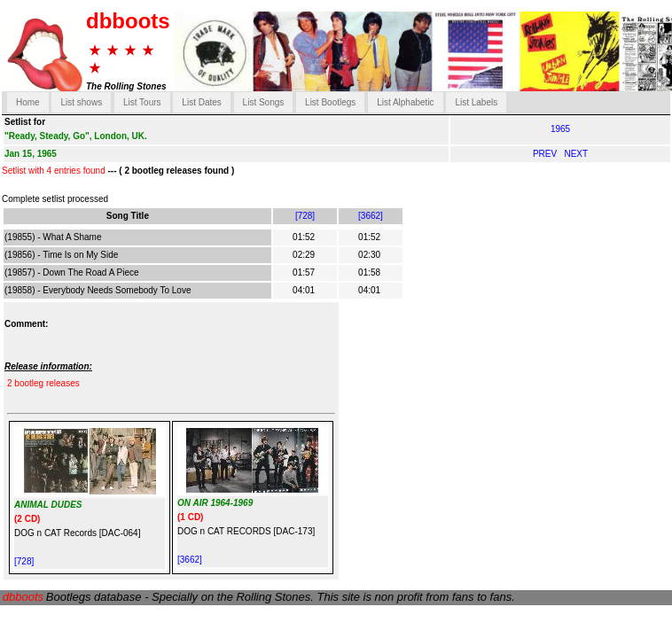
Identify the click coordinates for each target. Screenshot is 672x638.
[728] (305, 216)
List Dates (201, 102)
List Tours (142, 102)
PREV (546, 154)
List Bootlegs (330, 102)
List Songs (264, 102)
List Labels (476, 102)
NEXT (576, 154)
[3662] (371, 216)
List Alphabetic (406, 102)
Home (28, 102)
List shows (81, 102)
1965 (560, 129)
